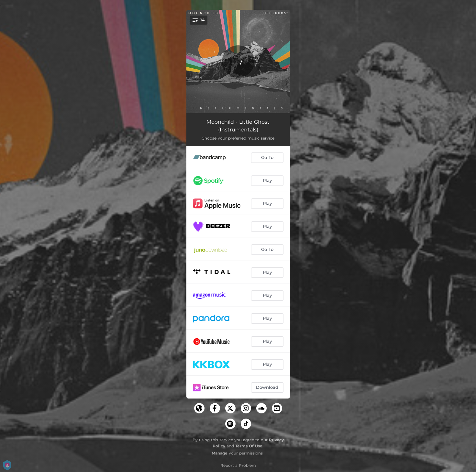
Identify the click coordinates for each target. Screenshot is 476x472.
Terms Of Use (249, 446)
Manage (220, 453)
